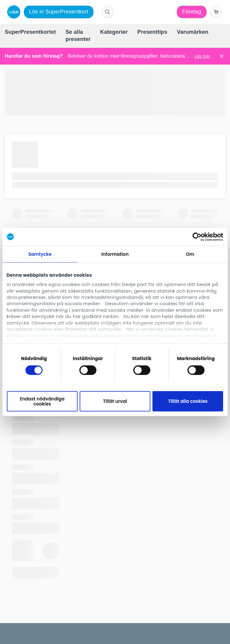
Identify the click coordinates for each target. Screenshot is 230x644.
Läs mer (202, 56)
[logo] (13, 12)
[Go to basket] (216, 12)
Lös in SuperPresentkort (59, 12)
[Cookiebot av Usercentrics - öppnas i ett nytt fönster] (197, 237)
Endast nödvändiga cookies (42, 401)
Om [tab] (190, 254)
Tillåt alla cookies (188, 401)
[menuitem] (30, 32)
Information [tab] (115, 254)
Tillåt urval (115, 401)
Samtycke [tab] (40, 254)
